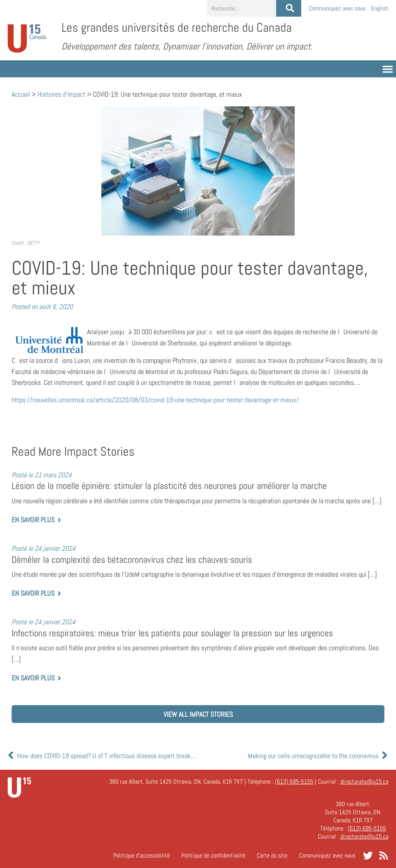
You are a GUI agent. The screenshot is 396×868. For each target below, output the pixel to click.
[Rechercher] (289, 8)
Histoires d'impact (61, 94)
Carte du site (272, 855)
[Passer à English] (380, 8)
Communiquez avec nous (337, 8)
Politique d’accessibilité (142, 855)
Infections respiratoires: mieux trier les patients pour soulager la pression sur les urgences (172, 633)
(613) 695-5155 (294, 782)
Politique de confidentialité (213, 855)
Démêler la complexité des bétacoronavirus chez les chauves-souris (132, 560)
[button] (388, 69)
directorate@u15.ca (364, 782)
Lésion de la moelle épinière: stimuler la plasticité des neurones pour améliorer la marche (169, 486)
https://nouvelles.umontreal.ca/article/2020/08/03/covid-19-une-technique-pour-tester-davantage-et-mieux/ (155, 400)
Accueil (21, 94)
